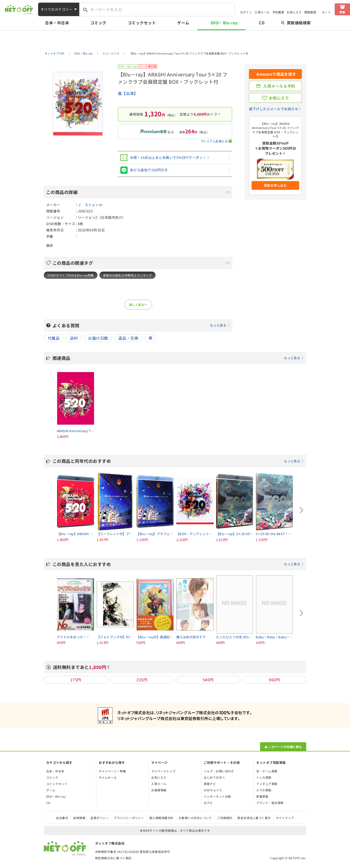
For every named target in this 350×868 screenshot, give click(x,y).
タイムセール (108, 777)
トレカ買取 (264, 777)
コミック (98, 23)
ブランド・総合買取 (270, 803)
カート (326, 12)
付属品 (54, 338)
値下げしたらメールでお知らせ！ (275, 109)
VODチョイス (213, 790)
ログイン (246, 12)
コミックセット (142, 23)
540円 (208, 680)
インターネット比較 (217, 796)
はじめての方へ (214, 777)
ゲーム (183, 23)
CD (262, 23)
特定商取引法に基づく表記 (113, 858)
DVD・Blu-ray (224, 23)
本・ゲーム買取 (267, 771)
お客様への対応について (195, 818)
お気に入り (294, 12)
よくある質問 (141, 325)
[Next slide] (301, 510)
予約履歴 (278, 12)
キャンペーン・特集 (112, 771)
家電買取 (262, 796)
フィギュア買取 (267, 784)
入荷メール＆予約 (279, 86)
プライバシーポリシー (129, 818)
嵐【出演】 (128, 93)
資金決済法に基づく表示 (254, 818)
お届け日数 (98, 338)
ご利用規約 (225, 818)
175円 (76, 680)
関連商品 (178, 358)
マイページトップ (163, 771)
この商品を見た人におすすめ (178, 564)
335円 (142, 680)
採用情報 (79, 818)
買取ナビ (210, 784)
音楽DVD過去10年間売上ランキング (128, 275)
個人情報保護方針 (161, 818)
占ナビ (208, 803)
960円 (274, 680)
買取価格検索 (296, 23)
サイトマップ (285, 818)
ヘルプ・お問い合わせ (219, 771)
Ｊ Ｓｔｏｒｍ (90, 205)
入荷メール (262, 12)
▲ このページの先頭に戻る (283, 747)
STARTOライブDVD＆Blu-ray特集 (71, 275)
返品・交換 (128, 338)
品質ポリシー (100, 818)
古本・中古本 (57, 23)
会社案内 (62, 818)
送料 (74, 338)
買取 (342, 12)
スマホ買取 (264, 790)
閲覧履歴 (310, 12)
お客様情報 (159, 790)
